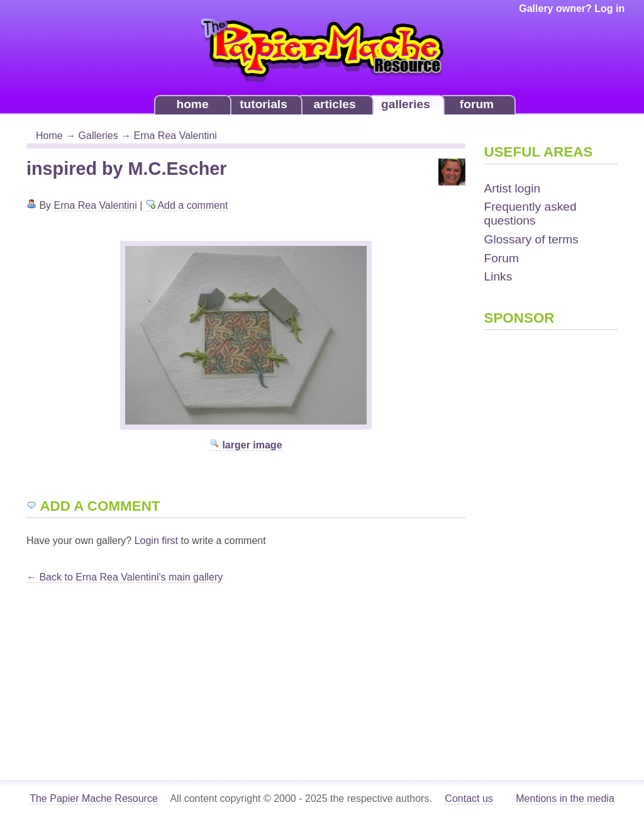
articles (334, 104)
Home (49, 136)
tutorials (264, 104)
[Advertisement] (535, 536)
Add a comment (187, 205)
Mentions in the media (565, 798)
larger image (246, 445)
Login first (156, 541)
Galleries (98, 136)
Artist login (513, 188)
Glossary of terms (531, 239)
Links (498, 276)
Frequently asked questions (530, 214)
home (192, 104)
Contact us (469, 798)
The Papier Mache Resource (94, 798)
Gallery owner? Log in (572, 8)
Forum (502, 258)
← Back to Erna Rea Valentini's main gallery (125, 577)
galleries (406, 104)
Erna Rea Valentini (175, 136)
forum (477, 104)
